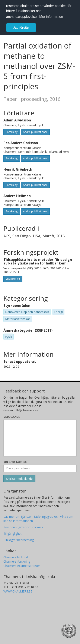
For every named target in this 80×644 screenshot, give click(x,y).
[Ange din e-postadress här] (40, 468)
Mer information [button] (51, 17)
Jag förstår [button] (21, 28)
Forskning (12, 132)
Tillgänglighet (12, 533)
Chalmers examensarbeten (22, 566)
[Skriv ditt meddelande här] (40, 438)
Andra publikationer (35, 132)
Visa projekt (13, 279)
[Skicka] (19, 479)
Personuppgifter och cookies (23, 527)
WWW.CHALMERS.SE (18, 591)
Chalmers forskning (17, 561)
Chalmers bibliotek (16, 557)
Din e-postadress (15, 462)
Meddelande (12, 417)
